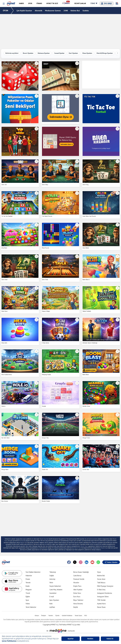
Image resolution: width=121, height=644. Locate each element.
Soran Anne (101, 579)
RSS (86, 615)
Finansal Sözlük (79, 579)
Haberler (29, 576)
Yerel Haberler (31, 607)
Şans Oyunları (54, 600)
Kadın (28, 586)
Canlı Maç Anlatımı (56, 590)
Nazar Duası (101, 607)
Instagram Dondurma (105, 593)
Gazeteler (53, 593)
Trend (28, 593)
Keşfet (76, 607)
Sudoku (86, 11)
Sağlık (52, 576)
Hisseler (76, 583)
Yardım (51, 615)
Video (28, 604)
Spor (27, 600)
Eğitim (28, 597)
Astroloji (52, 579)
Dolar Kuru (77, 593)
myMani (52, 607)
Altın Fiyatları (78, 590)
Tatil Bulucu (101, 583)
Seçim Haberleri (55, 586)
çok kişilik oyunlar (91, 539)
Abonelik (39, 11)
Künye (37, 615)
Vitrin (51, 583)
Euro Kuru (77, 597)
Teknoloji (53, 572)
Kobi (51, 604)
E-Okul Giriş (101, 590)
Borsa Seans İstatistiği (81, 572)
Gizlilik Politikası (67, 615)
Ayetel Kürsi (101, 604)
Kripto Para (77, 586)
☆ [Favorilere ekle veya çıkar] (36, 63)
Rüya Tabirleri (78, 600)
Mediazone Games (53, 11)
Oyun (99, 572)
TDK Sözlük (101, 600)
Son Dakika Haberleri (33, 572)
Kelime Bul (75, 11)
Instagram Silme (103, 597)
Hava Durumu (78, 604)
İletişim (44, 615)
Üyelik (57, 615)
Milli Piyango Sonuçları (105, 586)
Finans (28, 579)
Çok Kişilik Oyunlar (24, 11)
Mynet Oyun (43, 539)
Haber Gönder (111, 562)
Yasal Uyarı (78, 615)
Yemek (28, 583)
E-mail (52, 597)
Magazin (29, 590)
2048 (66, 11)
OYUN (5, 10)
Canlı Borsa (77, 576)
